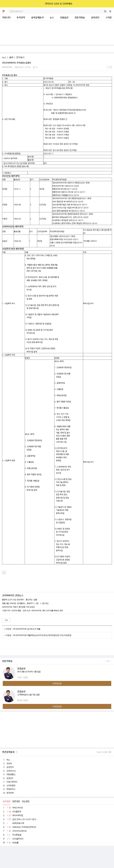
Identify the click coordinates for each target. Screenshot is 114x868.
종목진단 (95, 18)
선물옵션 (64, 18)
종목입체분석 (37, 18)
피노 (8, 760)
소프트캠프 (11, 785)
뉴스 (52, 18)
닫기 (110, 4)
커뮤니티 (6, 18)
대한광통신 (11, 774)
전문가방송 (80, 18)
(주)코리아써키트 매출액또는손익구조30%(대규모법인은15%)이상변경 (42, 635)
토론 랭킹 (16, 801)
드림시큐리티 (12, 782)
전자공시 (20, 57)
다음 (111, 661)
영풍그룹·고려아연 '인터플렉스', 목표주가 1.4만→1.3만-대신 (25, 603)
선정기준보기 (16, 752)
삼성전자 (10, 767)
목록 (6, 620)
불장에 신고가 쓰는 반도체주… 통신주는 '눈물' (20, 600)
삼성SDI (10, 778)
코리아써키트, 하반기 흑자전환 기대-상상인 (18, 607)
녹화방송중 (57, 683)
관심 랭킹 (26, 801)
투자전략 (21, 18)
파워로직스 (11, 789)
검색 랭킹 (7, 801)
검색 (105, 11)
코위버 (9, 763)
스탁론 (109, 18)
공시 (11, 57)
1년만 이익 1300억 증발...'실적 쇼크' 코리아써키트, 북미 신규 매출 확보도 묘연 (32, 611)
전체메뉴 (112, 11)
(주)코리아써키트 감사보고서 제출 (26, 629)
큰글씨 (111, 67)
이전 (104, 661)
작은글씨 (108, 67)
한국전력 (10, 793)
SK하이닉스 (11, 771)
